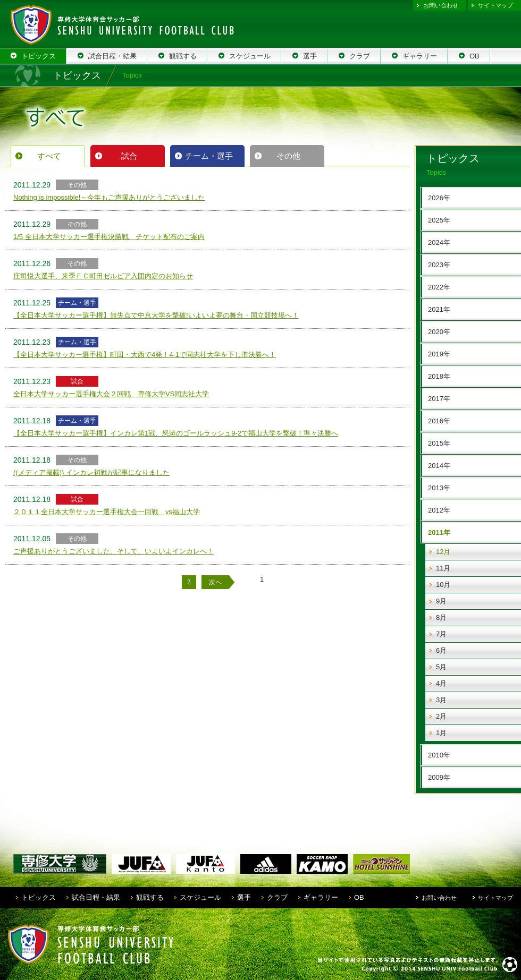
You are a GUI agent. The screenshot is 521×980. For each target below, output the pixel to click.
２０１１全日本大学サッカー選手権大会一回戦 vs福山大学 (107, 512)
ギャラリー (321, 897)
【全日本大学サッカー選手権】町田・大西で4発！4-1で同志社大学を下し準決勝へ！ (145, 355)
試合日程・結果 (96, 897)
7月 (441, 634)
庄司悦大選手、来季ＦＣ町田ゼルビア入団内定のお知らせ (103, 276)
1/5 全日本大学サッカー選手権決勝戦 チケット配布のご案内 (109, 237)
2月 (441, 716)
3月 (441, 700)
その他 (288, 156)
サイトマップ (495, 5)
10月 (443, 585)
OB (359, 897)
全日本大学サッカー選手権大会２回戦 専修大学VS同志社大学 (111, 394)
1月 (441, 733)
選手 (244, 897)
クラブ (277, 897)
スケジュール (200, 897)
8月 (441, 617)
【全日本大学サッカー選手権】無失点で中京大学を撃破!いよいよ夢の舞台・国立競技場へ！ (156, 315)
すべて (49, 156)
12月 (443, 552)
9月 (441, 601)
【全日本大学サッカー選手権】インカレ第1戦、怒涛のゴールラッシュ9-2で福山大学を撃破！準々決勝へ (176, 433)
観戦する (150, 897)
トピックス (39, 897)
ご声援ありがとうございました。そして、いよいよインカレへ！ (114, 551)
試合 (129, 156)
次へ (215, 582)
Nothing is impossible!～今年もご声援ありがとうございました (109, 197)
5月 (441, 667)
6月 (441, 650)
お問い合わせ (441, 5)
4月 (441, 683)
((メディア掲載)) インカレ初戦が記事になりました (91, 472)
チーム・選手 (209, 156)
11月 (443, 568)
